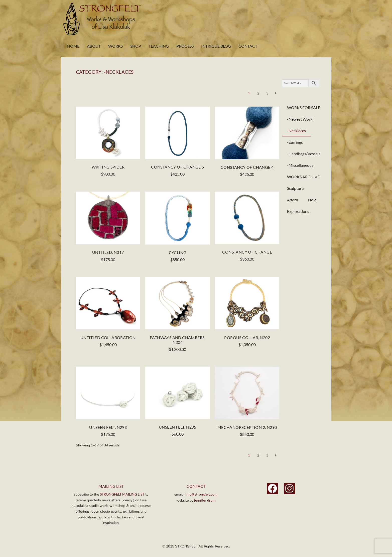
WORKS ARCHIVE (303, 177)
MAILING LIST (111, 486)
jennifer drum (205, 500)
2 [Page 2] (258, 93)
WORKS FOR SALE (304, 107)
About (94, 46)
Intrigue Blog (216, 46)
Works (115, 46)
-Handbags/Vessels (304, 154)
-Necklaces (296, 131)
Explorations (298, 211)
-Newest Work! (300, 119)
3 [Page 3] (267, 93)
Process (185, 46)
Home (73, 46)
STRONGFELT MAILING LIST (122, 494)
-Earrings (295, 142)
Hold (312, 200)
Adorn (293, 200)
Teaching (159, 46)
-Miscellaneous (300, 165)
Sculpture (295, 188)
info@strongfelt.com (201, 494)
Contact (248, 46)
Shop (136, 46)
